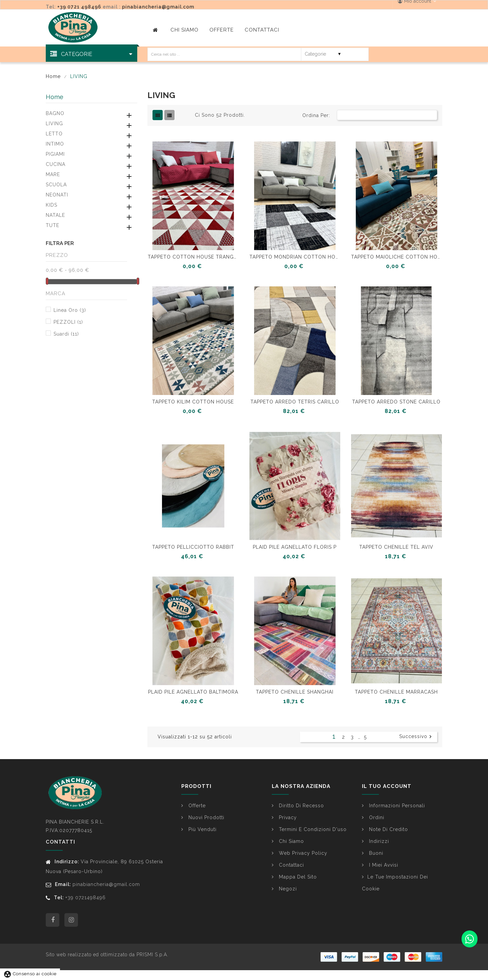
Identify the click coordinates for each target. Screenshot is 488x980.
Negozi (287, 889)
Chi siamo (291, 841)
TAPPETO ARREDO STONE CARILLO (396, 402)
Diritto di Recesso (301, 806)
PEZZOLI (68, 322)
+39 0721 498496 (79, 7)
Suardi (66, 334)
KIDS (52, 205)
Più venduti (202, 829)
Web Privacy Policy (302, 853)
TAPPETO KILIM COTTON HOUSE (193, 402)
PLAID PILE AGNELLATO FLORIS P (295, 547)
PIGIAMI (55, 154)
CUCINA (56, 164)
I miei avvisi (383, 865)
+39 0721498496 (86, 898)
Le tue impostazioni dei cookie (395, 883)
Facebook (53, 920)
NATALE (55, 215)
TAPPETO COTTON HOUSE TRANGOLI (193, 257)
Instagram (71, 920)
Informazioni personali (396, 806)
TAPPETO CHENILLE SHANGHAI (295, 692)
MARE (53, 174)
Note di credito (388, 829)
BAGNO (55, 113)
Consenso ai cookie (30, 974)
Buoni (375, 853)
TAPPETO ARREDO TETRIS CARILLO (295, 402)
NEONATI (57, 195)
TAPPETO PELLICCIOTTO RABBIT (193, 547)
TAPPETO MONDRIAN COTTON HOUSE (295, 257)
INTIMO (55, 144)
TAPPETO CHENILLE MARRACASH (396, 692)
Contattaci (291, 865)
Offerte (196, 806)
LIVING (54, 124)
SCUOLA (56, 185)
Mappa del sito (297, 877)
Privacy (287, 817)
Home (55, 97)
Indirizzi (378, 841)
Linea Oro (70, 310)
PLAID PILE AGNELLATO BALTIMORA (193, 692)
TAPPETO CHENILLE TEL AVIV (396, 547)
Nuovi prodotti (206, 817)
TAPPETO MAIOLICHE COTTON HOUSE (396, 257)
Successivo (416, 737)
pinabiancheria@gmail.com (158, 7)
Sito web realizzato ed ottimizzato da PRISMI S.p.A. (107, 955)
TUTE (53, 225)
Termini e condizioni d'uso (312, 829)
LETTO (54, 134)
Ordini (376, 817)
